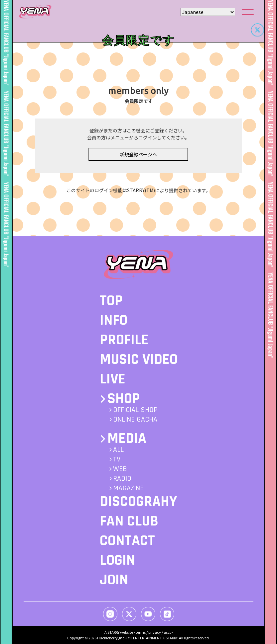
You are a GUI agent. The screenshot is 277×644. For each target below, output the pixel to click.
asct (167, 632)
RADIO (122, 479)
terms (141, 632)
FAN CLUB (129, 521)
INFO (114, 320)
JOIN (114, 580)
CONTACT (127, 541)
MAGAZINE (128, 488)
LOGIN (118, 560)
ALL (118, 450)
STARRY (113, 632)
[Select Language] (208, 12)
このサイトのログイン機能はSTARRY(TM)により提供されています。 (138, 197)
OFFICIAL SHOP (135, 410)
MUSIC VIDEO (139, 360)
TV (117, 459)
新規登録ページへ (138, 161)
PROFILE (124, 340)
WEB (120, 469)
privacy (155, 632)
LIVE (113, 379)
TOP (111, 301)
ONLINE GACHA (135, 420)
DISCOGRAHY (138, 502)
